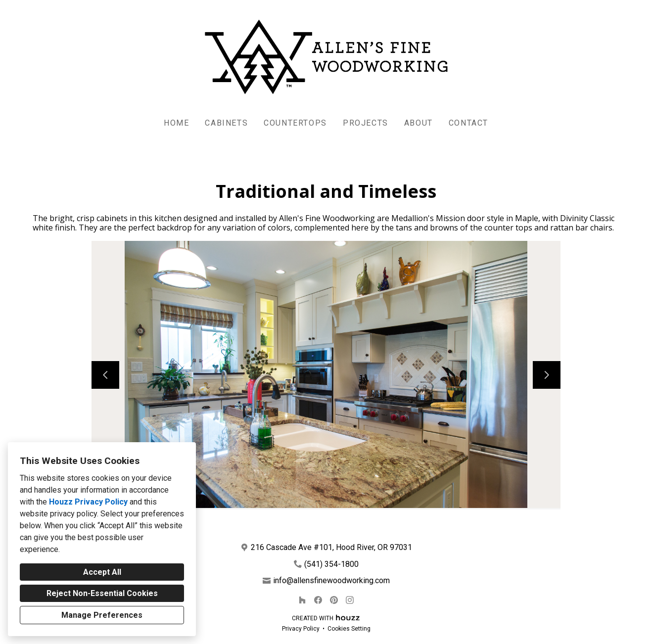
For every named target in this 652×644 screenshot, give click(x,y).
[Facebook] (318, 600)
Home (176, 123)
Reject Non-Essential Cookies (102, 593)
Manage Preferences (102, 615)
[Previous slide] (105, 375)
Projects (366, 123)
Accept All (102, 572)
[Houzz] (302, 600)
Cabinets (226, 123)
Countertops (295, 123)
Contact (468, 123)
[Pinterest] (334, 600)
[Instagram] (350, 600)
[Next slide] (547, 375)
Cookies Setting (349, 629)
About (419, 123)
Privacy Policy (301, 629)
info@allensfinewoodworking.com (331, 580)
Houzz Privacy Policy (88, 502)
